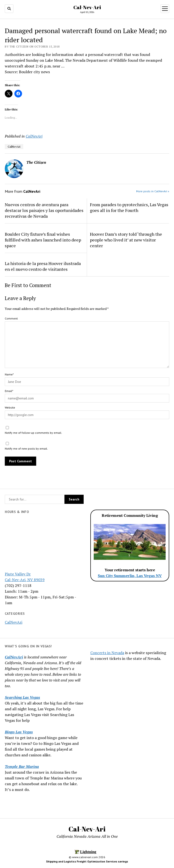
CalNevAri (14, 622)
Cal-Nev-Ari (87, 7)
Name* (9, 374)
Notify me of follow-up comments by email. (33, 433)
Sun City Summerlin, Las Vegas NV (130, 576)
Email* (9, 391)
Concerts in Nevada (107, 653)
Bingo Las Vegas (19, 732)
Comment (11, 318)
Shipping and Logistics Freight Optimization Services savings (87, 861)
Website (10, 407)
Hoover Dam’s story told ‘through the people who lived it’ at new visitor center (126, 240)
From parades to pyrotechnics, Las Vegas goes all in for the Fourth (129, 207)
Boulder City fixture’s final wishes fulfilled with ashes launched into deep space (43, 240)
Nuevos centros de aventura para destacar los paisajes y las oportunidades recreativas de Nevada (44, 210)
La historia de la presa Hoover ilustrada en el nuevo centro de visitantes (43, 266)
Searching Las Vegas (22, 697)
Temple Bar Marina (22, 766)
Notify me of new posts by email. (26, 449)
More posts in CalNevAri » (153, 191)
